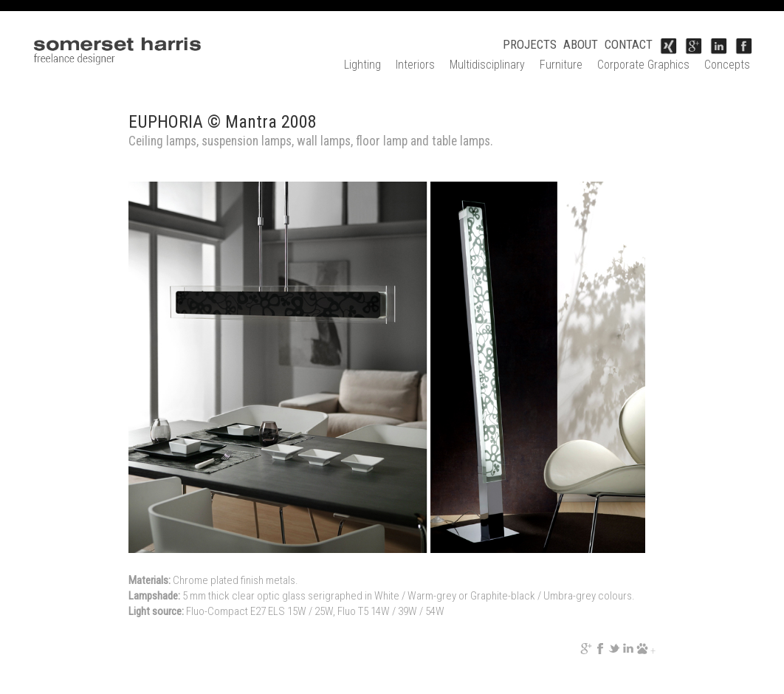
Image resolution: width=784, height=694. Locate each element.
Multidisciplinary (487, 65)
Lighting (362, 65)
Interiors (415, 65)
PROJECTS (530, 44)
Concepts (727, 65)
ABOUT (581, 44)
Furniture (561, 65)
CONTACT (629, 44)
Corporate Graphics (643, 65)
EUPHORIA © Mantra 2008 (223, 122)
